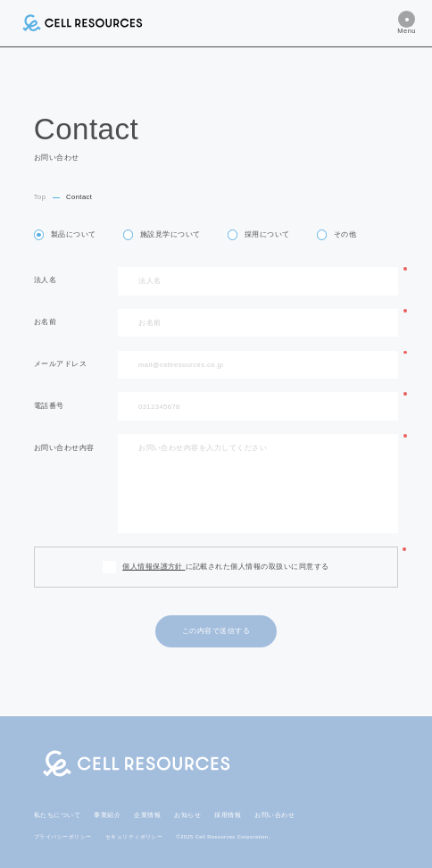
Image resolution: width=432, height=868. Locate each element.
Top (40, 197)
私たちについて (57, 815)
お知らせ (187, 815)
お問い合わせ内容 (64, 448)
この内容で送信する (216, 631)
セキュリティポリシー (134, 837)
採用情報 (228, 815)
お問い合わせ (274, 815)
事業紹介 (107, 815)
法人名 (45, 280)
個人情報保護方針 (154, 567)
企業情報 (147, 815)
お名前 (45, 322)
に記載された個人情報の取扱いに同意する (225, 567)
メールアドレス (60, 364)
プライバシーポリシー (63, 837)
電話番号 (49, 406)
